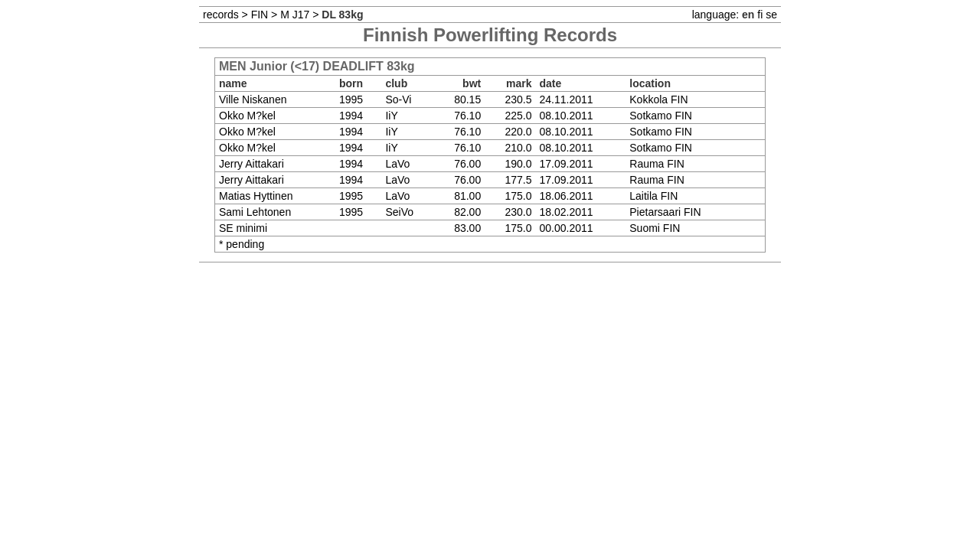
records (221, 15)
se (771, 15)
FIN (260, 15)
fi (760, 15)
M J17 (295, 15)
